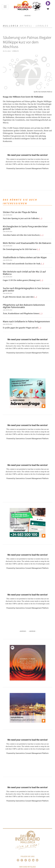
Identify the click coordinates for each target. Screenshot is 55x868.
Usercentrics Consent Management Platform (32, 168)
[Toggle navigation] (5, 7)
